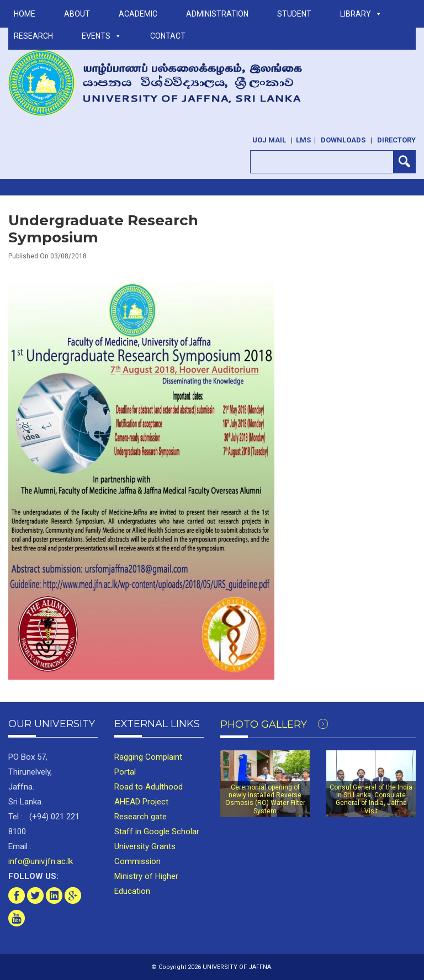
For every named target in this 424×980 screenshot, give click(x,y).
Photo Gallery (274, 724)
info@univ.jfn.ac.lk (41, 861)
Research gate (141, 817)
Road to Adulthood (149, 787)
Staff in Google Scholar (157, 831)
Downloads (343, 140)
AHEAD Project (141, 802)
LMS (303, 140)
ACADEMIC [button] (138, 14)
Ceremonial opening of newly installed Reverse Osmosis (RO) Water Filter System (265, 799)
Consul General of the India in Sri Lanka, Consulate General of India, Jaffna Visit (371, 799)
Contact (168, 36)
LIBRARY (361, 14)
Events (102, 36)
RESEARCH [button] (33, 36)
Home (25, 14)
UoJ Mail (269, 140)
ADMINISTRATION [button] (217, 14)
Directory (396, 140)
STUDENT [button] (294, 14)
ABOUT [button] (77, 14)
